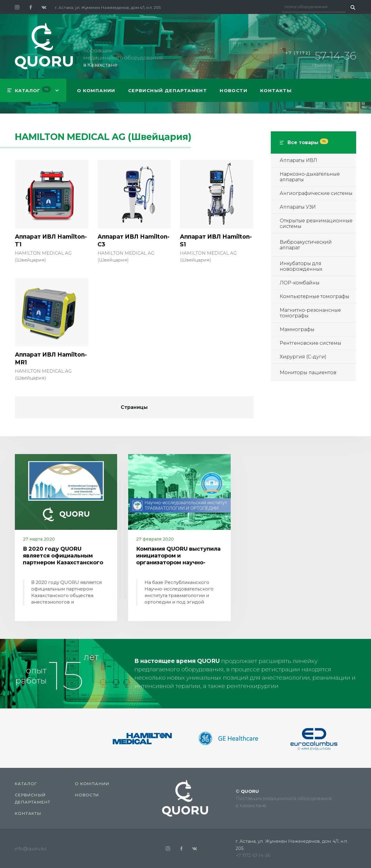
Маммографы (297, 329)
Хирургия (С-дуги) (303, 357)
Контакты (276, 90)
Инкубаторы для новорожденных (301, 266)
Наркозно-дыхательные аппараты (310, 177)
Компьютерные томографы (315, 296)
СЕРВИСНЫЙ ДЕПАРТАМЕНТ (168, 90)
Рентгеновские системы (311, 343)
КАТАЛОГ (33, 90)
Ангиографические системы (316, 193)
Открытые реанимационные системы (316, 223)
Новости (234, 90)
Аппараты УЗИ (298, 207)
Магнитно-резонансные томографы (310, 313)
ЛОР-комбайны (300, 283)
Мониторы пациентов (308, 372)
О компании (96, 90)
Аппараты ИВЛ (298, 160)
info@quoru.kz (31, 849)
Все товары (308, 142)
